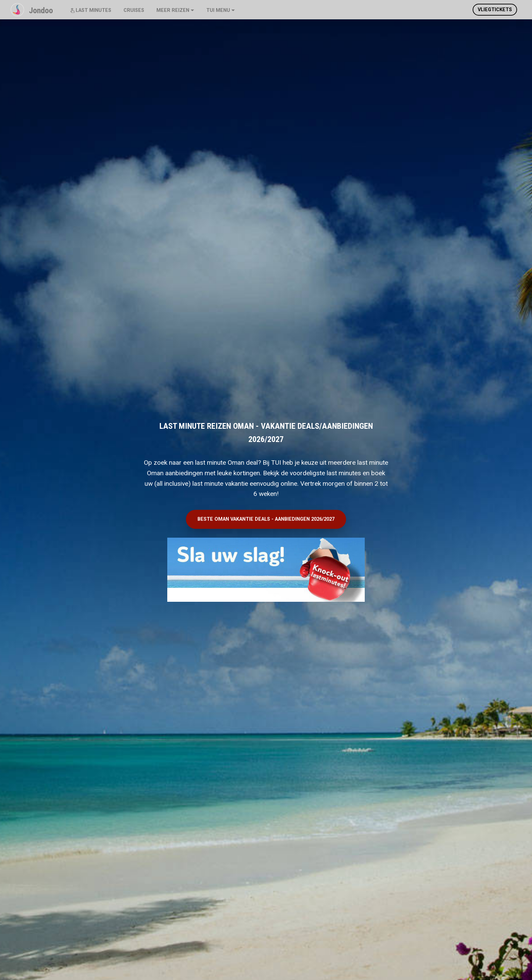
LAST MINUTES (91, 10)
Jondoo (41, 11)
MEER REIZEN (173, 10)
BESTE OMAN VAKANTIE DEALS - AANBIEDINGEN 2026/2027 (266, 519)
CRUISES (134, 10)
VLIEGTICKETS (495, 10)
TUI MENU (218, 10)
